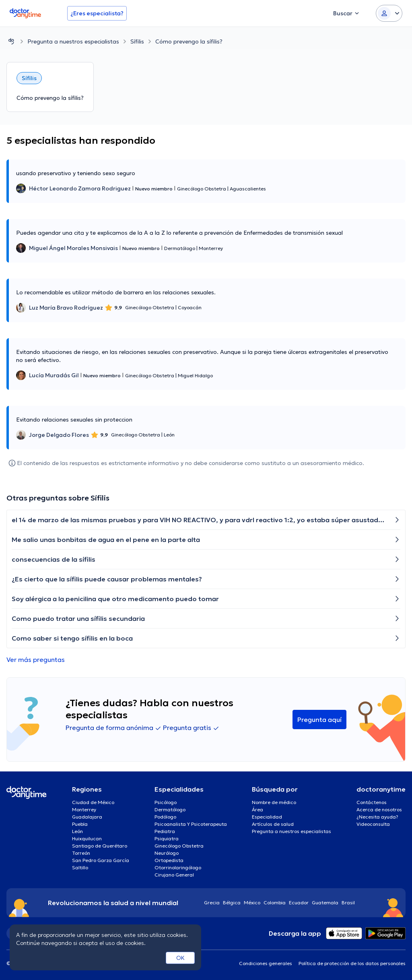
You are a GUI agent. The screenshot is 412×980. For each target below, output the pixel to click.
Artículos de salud (273, 824)
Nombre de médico (274, 802)
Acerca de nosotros (379, 809)
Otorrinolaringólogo (178, 867)
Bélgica (232, 902)
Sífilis (137, 41)
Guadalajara (87, 817)
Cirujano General (174, 875)
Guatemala (325, 902)
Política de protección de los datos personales (352, 963)
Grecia (212, 902)
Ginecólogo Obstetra (179, 846)
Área (257, 809)
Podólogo (165, 817)
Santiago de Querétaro (100, 846)
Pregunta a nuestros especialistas (73, 41)
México (252, 902)
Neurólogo (167, 853)
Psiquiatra (167, 838)
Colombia (275, 902)
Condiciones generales (266, 963)
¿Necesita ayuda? (377, 817)
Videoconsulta (373, 824)
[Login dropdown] (389, 13)
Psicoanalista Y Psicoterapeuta (191, 824)
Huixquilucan (87, 838)
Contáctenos (372, 802)
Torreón (81, 853)
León (77, 831)
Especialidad (267, 817)
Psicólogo (166, 802)
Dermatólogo (170, 809)
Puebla (80, 824)
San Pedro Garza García (101, 860)
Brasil (348, 902)
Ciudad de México (93, 802)
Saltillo (80, 867)
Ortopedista (169, 860)
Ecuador (299, 902)
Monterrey (84, 809)
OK (180, 958)
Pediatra (165, 831)
